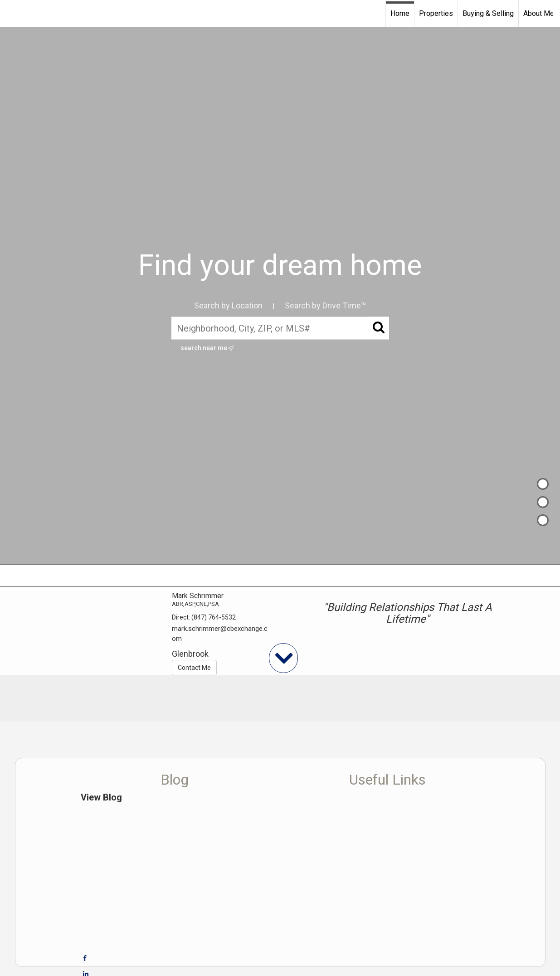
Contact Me (194, 668)
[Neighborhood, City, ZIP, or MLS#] (280, 328)
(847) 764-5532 (214, 617)
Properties (436, 13)
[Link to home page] (12, 14)
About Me (539, 13)
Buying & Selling (488, 13)
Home (400, 13)
